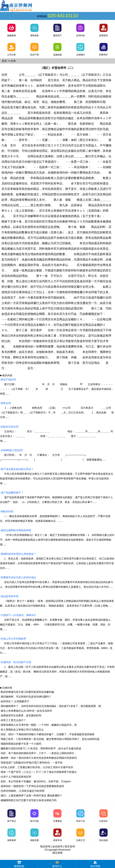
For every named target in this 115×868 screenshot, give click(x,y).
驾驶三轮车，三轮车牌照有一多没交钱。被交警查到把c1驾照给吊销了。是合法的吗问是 (50, 739)
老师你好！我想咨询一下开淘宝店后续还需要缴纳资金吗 (32, 786)
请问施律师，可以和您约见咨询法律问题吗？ (26, 697)
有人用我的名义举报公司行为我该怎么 (22, 730)
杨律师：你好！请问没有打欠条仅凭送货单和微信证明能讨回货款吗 (39, 758)
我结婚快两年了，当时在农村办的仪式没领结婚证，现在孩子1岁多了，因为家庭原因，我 (51, 706)
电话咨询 (45, 846)
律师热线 (19, 864)
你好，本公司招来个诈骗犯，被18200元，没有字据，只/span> (36, 781)
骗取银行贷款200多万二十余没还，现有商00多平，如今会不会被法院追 (41, 748)
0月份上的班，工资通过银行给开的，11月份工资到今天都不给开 (37, 767)
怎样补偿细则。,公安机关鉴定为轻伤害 (23, 791)
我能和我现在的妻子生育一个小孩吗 (21, 744)
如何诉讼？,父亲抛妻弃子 (15, 701)
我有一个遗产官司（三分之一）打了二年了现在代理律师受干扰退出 (39, 772)
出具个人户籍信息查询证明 (16, 777)
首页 (4, 61)
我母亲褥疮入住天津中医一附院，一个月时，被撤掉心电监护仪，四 (39, 725)
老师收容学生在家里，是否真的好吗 (21, 715)
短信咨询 (57, 846)
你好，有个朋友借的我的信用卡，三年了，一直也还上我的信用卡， (39, 753)
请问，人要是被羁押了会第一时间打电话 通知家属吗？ (31, 796)
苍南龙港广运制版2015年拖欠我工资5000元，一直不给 (32, 763)
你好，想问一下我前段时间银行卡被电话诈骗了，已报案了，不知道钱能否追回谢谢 (48, 734)
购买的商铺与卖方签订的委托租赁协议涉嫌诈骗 (27, 692)
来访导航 (95, 864)
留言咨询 (70, 846)
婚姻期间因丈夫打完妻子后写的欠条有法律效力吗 (29, 800)
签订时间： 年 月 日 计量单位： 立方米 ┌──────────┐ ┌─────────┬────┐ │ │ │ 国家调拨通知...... (53, 455)
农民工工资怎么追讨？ (13, 720)
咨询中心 (57, 864)
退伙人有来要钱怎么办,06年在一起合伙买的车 (26, 711)
